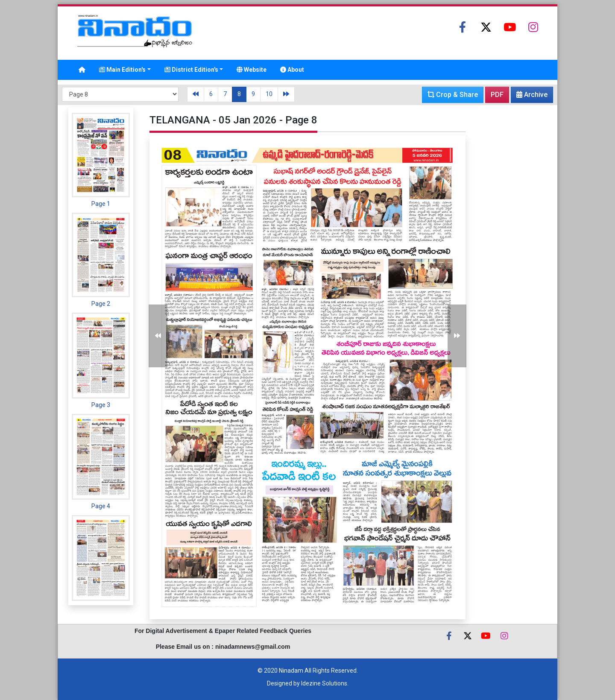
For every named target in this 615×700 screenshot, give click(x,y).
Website (252, 70)
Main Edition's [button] (122, 70)
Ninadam (291, 671)
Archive (529, 97)
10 (269, 94)
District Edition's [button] (191, 70)
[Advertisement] (510, 235)
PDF (497, 95)
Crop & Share (453, 95)
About (292, 70)
